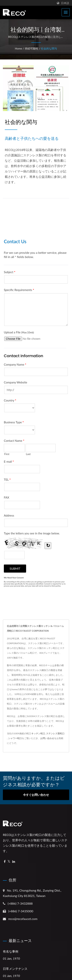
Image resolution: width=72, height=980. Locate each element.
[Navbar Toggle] (66, 12)
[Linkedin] (14, 862)
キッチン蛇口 (38, 733)
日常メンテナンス (15, 969)
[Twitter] (9, 862)
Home (19, 48)
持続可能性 (31, 48)
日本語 (65, 3)
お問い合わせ (47, 738)
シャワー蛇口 (15, 738)
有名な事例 (11, 952)
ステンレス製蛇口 (55, 733)
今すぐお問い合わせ (36, 795)
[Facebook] (5, 862)
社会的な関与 (49, 48)
